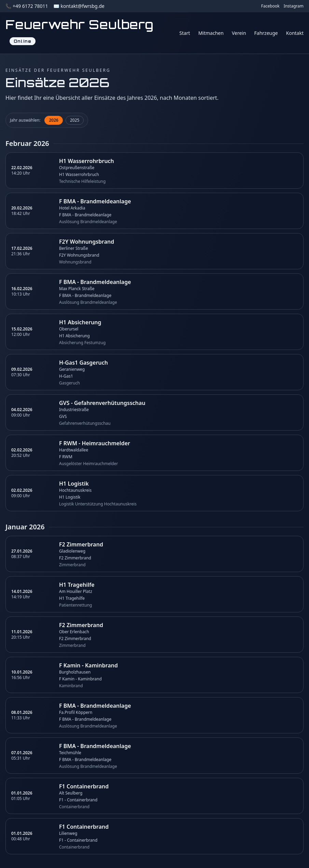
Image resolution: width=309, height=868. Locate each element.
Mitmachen (211, 33)
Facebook (270, 6)
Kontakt (295, 33)
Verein (239, 33)
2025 (75, 120)
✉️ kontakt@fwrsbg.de (79, 6)
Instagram (294, 6)
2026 (53, 120)
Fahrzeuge (266, 33)
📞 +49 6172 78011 (27, 6)
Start (185, 33)
